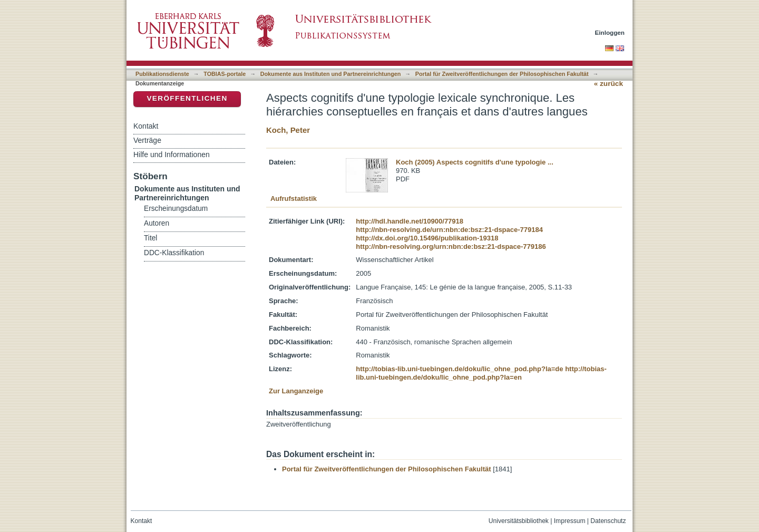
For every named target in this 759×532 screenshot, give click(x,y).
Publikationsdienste (162, 74)
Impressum (570, 521)
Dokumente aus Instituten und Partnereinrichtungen (331, 74)
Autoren (157, 223)
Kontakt (146, 126)
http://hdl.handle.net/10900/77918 (410, 221)
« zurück (609, 84)
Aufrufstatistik (294, 199)
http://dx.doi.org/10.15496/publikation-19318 (427, 238)
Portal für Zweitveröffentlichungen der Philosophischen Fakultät (502, 74)
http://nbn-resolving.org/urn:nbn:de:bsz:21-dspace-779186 (451, 246)
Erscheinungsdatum (176, 209)
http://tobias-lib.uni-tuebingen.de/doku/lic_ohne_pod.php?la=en (481, 373)
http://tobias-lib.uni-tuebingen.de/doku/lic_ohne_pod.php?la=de (459, 369)
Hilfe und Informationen (172, 154)
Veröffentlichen (187, 98)
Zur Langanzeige (296, 391)
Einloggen (610, 32)
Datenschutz (608, 521)
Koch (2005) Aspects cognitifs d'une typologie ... (475, 162)
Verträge (147, 140)
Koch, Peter (288, 130)
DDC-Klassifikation (174, 253)
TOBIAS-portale (225, 74)
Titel (150, 238)
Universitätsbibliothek (519, 521)
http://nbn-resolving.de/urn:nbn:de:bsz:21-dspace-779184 (449, 230)
